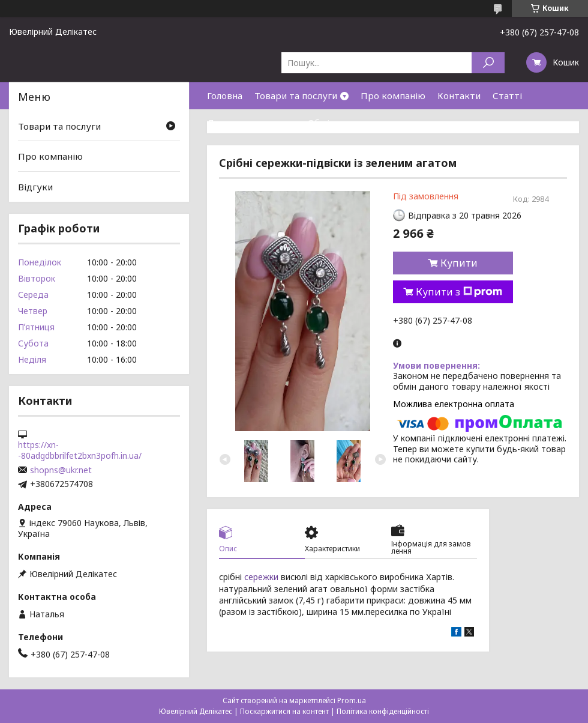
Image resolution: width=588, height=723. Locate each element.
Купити (459, 263)
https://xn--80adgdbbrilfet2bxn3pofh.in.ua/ (80, 450)
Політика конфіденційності (383, 711)
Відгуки (35, 187)
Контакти (459, 95)
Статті (507, 95)
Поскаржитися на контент (284, 711)
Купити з (459, 292)
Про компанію (393, 95)
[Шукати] (488, 63)
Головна (225, 95)
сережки (261, 577)
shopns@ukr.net (61, 470)
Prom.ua (352, 700)
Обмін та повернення (355, 123)
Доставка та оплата (251, 123)
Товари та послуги (296, 95)
